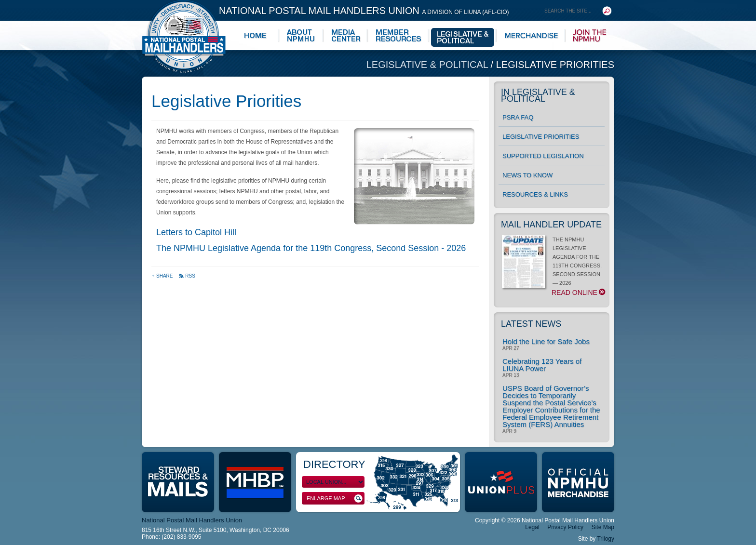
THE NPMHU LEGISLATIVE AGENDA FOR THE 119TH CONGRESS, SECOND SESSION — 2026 (553, 266)
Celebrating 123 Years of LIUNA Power (542, 365)
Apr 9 (509, 431)
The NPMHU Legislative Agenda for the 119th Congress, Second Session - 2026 (311, 248)
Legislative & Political (429, 65)
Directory (334, 464)
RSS (187, 276)
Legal (532, 527)
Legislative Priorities (555, 65)
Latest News (531, 324)
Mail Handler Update (551, 225)
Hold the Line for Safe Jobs (546, 341)
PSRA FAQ (518, 117)
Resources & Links (535, 194)
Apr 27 (511, 348)
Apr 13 (511, 375)
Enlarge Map (335, 498)
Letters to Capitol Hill (196, 232)
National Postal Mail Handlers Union (364, 11)
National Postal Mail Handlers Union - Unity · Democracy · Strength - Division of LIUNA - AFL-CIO (184, 36)
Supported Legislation (543, 156)
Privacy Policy (565, 527)
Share (163, 276)
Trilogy (606, 539)
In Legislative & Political (538, 95)
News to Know (527, 175)
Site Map (603, 527)
